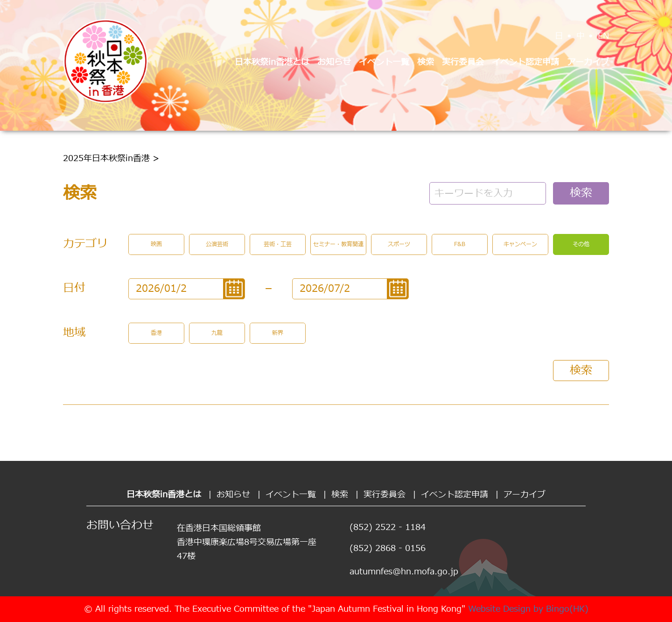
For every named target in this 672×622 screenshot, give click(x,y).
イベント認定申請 (525, 62)
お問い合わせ (120, 526)
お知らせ (334, 62)
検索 (426, 62)
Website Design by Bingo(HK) (528, 609)
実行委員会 (463, 62)
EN (603, 36)
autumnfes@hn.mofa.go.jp (404, 572)
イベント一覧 (384, 62)
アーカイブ (588, 62)
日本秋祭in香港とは (272, 62)
